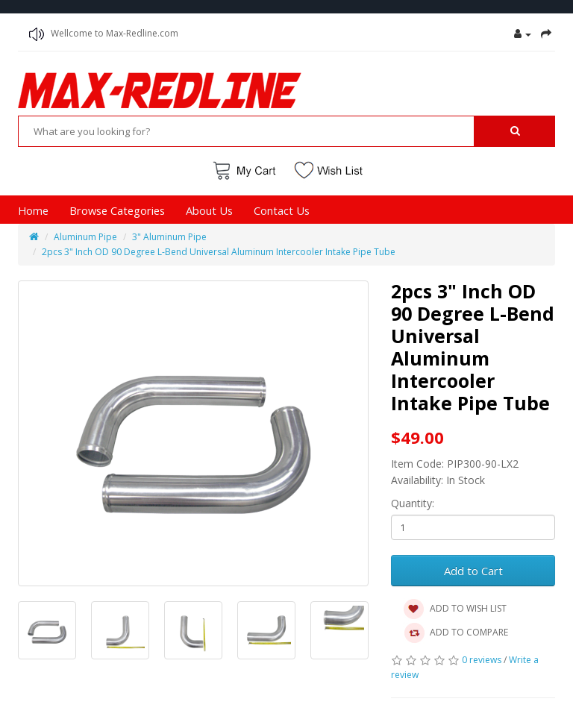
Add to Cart (473, 571)
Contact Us (282, 210)
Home (33, 210)
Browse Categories (117, 210)
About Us (209, 210)
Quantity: (413, 503)
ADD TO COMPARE (455, 633)
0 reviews (482, 660)
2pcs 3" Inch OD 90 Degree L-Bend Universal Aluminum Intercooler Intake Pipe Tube (219, 252)
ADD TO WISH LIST (455, 609)
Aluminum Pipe (85, 237)
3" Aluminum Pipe (169, 237)
